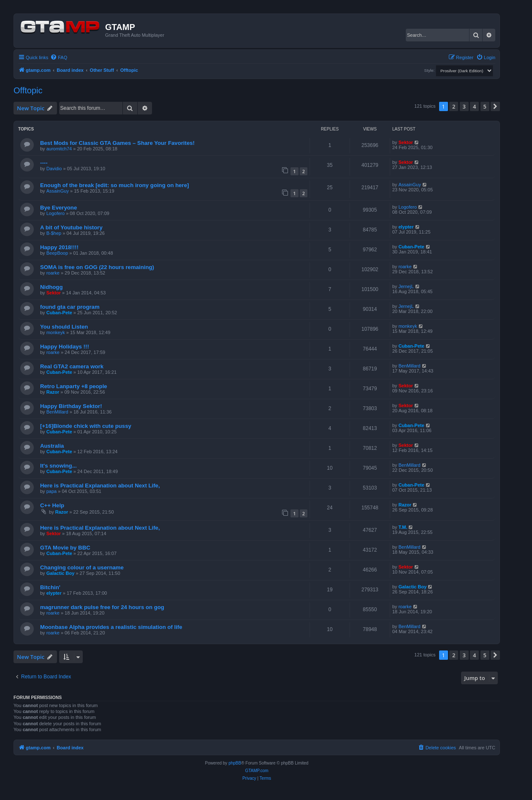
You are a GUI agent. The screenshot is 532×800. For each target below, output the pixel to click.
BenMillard (410, 366)
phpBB (235, 763)
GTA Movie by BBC (65, 548)
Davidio (54, 169)
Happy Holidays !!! (65, 347)
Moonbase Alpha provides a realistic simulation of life (111, 627)
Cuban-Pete (411, 247)
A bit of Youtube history (71, 227)
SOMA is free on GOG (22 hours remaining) (97, 267)
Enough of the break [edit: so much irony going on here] (114, 185)
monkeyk (56, 332)
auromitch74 (59, 149)
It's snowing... (58, 466)
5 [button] (485, 106)
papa (52, 491)
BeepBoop (57, 253)
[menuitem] (59, 57)
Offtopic (28, 90)
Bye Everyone (58, 208)
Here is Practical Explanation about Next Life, (100, 486)
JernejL (406, 286)
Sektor (406, 142)
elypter (406, 227)
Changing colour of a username (82, 567)
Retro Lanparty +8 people (74, 386)
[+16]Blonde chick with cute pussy (86, 426)
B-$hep (54, 233)
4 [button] (474, 106)
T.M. (403, 527)
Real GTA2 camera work (72, 366)
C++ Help (52, 505)
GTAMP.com (256, 771)
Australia (52, 446)
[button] (495, 106)
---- (44, 163)
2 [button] (454, 106)
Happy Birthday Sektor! (71, 406)
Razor (53, 392)
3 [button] (464, 106)
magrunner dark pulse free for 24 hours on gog (102, 607)
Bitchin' (50, 587)
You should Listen (64, 327)
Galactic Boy (61, 573)
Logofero (56, 213)
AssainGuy (58, 191)
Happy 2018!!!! (59, 247)
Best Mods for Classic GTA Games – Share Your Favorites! (117, 143)
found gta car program (70, 307)
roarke (53, 273)
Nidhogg (51, 287)
